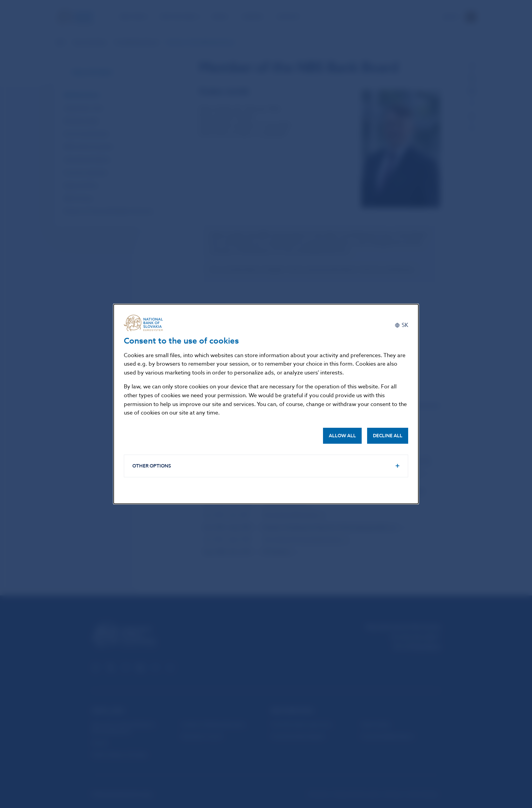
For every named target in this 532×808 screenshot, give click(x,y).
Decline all (388, 436)
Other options (152, 466)
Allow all (342, 436)
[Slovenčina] (401, 325)
